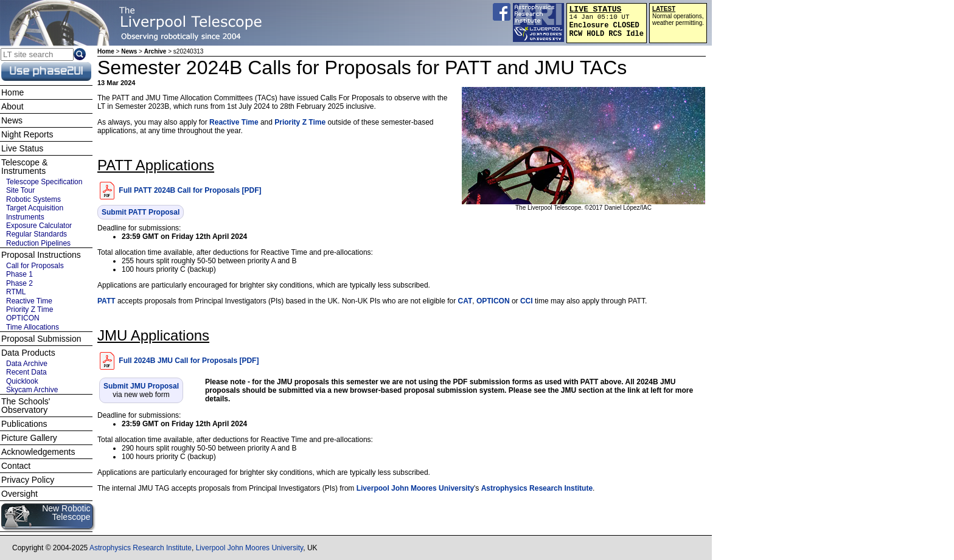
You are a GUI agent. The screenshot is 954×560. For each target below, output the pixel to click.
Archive (155, 51)
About (12, 106)
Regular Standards (37, 234)
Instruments (25, 217)
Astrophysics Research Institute (537, 488)
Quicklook (22, 381)
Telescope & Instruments (24, 167)
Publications (24, 424)
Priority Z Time (300, 122)
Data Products (28, 353)
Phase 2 (19, 283)
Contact (16, 466)
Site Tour (20, 190)
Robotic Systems (33, 199)
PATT (106, 301)
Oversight (19, 494)
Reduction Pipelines (38, 243)
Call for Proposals (35, 266)
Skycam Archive (32, 390)
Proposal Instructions (41, 255)
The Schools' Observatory (26, 406)
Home (106, 51)
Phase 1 (19, 274)
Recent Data (26, 372)
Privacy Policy (28, 480)
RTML (16, 292)
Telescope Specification (44, 182)
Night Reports (27, 134)
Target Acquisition (35, 208)
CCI (527, 301)
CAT (465, 301)
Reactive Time (234, 122)
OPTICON (493, 301)
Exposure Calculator (39, 226)
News (129, 51)
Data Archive (27, 364)
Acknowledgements (38, 452)
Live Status (22, 148)
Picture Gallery (29, 438)
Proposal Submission (41, 339)
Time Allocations (33, 327)
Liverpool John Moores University (415, 488)
